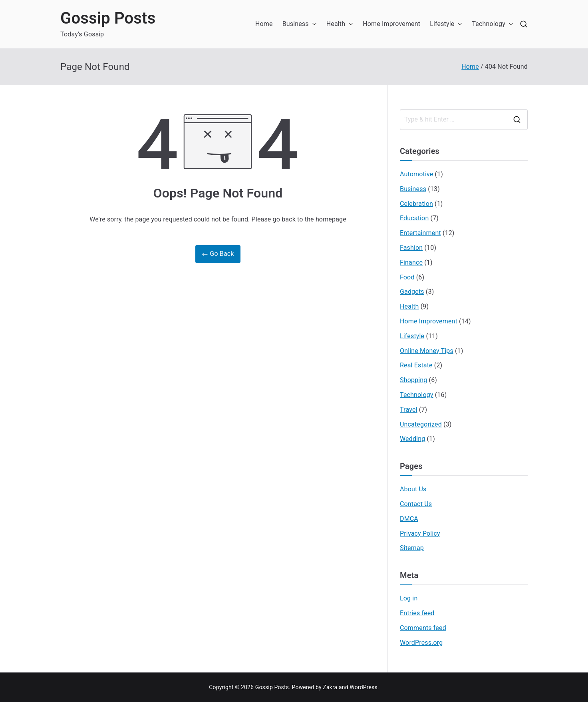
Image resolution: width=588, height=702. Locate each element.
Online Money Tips (427, 351)
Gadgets (412, 292)
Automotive (416, 174)
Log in (409, 598)
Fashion (411, 248)
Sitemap (412, 548)
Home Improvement (391, 24)
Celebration (416, 204)
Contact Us (416, 504)
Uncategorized (421, 424)
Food (407, 277)
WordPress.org (421, 643)
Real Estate (416, 365)
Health (340, 24)
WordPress (363, 687)
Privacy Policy (420, 533)
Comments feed (423, 628)
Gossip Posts (108, 18)
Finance (411, 262)
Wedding (412, 439)
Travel (409, 410)
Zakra (330, 687)
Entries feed (417, 613)
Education (414, 218)
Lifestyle (446, 24)
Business (300, 24)
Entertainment (420, 233)
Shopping (413, 380)
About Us (413, 489)
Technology (493, 24)
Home (264, 24)
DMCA (409, 519)
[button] (313, 24)
